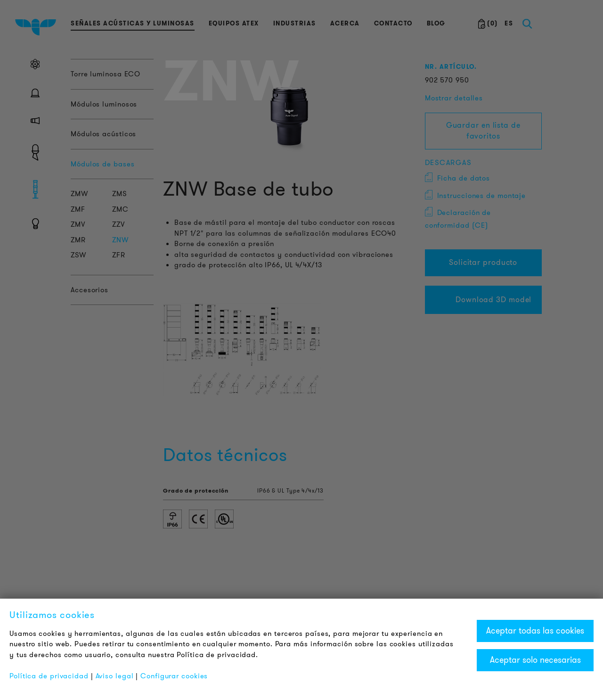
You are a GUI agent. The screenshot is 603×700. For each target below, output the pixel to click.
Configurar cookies (174, 676)
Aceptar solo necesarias (535, 660)
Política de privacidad (49, 676)
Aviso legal (115, 676)
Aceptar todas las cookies (535, 631)
